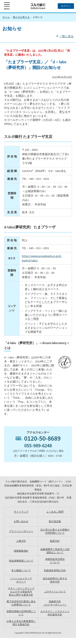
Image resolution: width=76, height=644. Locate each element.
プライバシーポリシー (21, 531)
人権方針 (21, 541)
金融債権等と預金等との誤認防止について (55, 551)
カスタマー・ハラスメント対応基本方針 (55, 613)
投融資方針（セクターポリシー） (55, 603)
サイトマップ (21, 512)
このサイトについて (55, 591)
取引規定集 (55, 521)
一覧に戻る (66, 36)
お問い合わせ (21, 521)
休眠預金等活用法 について (55, 561)
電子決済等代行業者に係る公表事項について (21, 603)
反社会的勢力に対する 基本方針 (55, 580)
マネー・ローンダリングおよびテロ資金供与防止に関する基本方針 (21, 591)
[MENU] (7, 6)
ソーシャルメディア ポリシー (21, 580)
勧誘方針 (55, 541)
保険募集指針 (21, 551)
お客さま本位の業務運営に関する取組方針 (21, 623)
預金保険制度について (21, 561)
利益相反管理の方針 (55, 570)
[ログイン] (66, 6)
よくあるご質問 (55, 512)
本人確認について (21, 570)
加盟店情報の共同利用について (21, 613)
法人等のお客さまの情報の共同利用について (55, 531)
